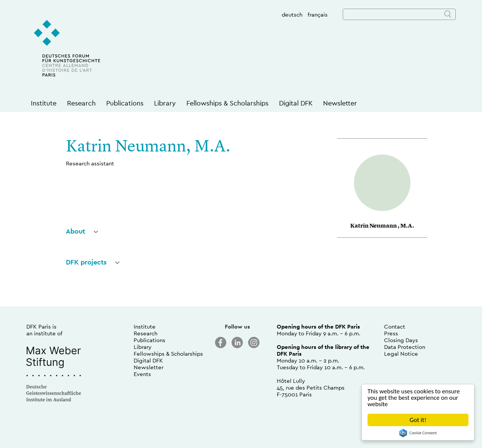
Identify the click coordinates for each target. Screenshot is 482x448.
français (318, 15)
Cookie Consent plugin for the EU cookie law (418, 433)
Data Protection (405, 347)
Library (165, 103)
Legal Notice (401, 354)
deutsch (292, 15)
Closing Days (401, 340)
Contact (395, 326)
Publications (125, 103)
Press (391, 333)
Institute (44, 103)
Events (142, 374)
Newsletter (340, 103)
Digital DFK (296, 103)
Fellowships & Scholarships (227, 103)
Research (81, 103)
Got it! (418, 420)
